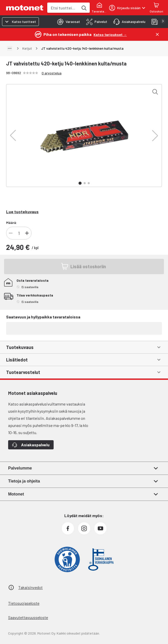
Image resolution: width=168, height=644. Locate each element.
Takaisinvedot (30, 587)
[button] (13, 136)
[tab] (67, 22)
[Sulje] (157, 34)
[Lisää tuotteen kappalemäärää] (27, 233)
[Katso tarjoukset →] (110, 34)
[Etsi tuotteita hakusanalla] (84, 8)
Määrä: (12, 223)
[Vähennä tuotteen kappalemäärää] (11, 233)
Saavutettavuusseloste (28, 617)
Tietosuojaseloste (24, 603)
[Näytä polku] (10, 48)
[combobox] (63, 8)
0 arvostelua (52, 73)
